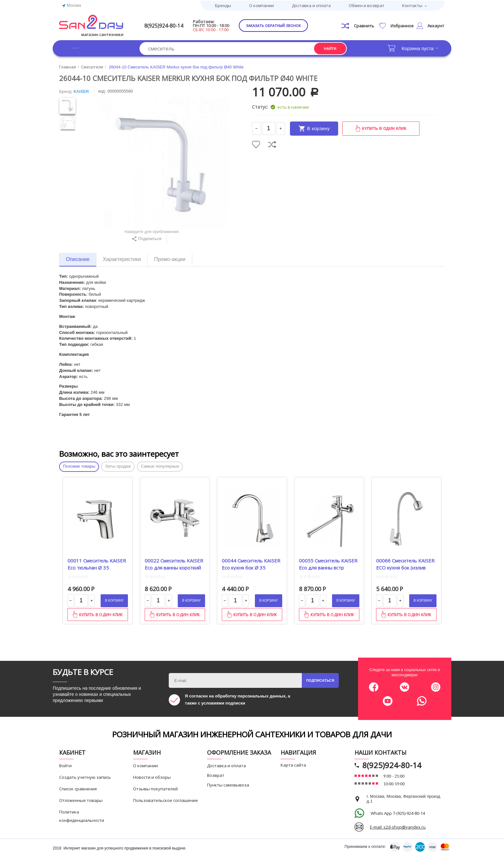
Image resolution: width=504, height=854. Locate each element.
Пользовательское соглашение (166, 799)
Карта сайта (293, 764)
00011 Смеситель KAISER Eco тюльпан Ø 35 (97, 562)
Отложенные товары (81, 799)
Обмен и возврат (367, 5)
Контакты (412, 5)
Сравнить (272, 143)
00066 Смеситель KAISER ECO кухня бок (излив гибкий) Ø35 (405, 562)
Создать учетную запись (85, 776)
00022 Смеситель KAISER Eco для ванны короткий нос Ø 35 (174, 562)
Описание (78, 258)
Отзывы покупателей (155, 788)
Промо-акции (170, 258)
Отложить (256, 143)
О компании (261, 5)
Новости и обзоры (152, 776)
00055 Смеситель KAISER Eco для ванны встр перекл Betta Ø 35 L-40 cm (328, 562)
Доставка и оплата (311, 5)
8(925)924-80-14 (174, 25)
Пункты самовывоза (228, 784)
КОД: (102, 90)
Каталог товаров (91, 47)
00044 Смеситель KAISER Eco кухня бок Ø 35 (251, 562)
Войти (65, 765)
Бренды (223, 5)
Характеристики (122, 258)
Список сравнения (78, 788)
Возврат (216, 774)
